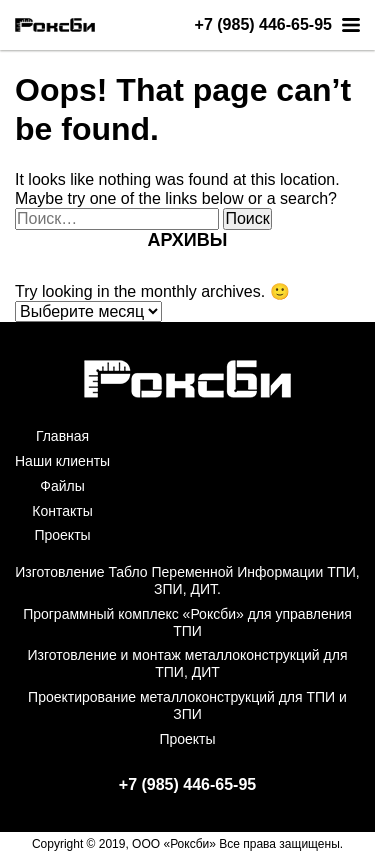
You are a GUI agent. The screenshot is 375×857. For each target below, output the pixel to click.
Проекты (62, 535)
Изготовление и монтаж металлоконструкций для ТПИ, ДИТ (188, 663)
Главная (62, 436)
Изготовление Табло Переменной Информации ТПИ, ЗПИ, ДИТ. (187, 580)
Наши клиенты (62, 461)
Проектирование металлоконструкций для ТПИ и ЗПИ (187, 705)
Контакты (62, 511)
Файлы (62, 486)
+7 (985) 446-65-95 (263, 25)
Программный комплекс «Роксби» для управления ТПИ (187, 622)
